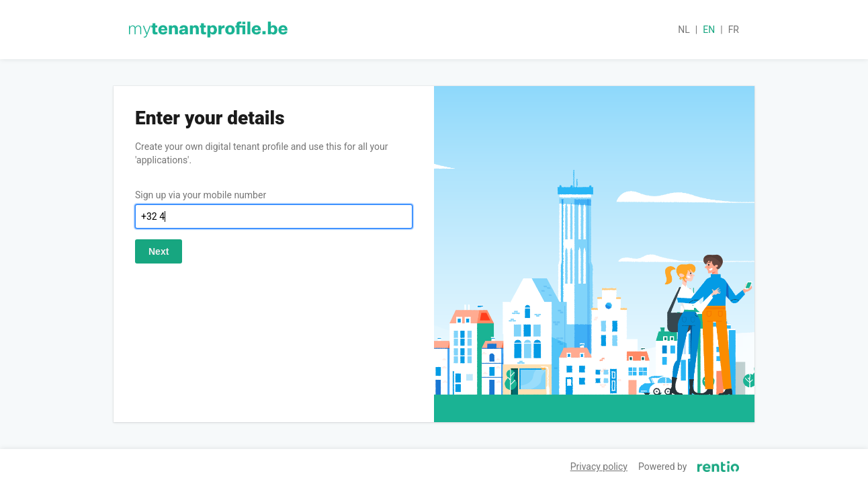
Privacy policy (599, 467)
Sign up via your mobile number (201, 195)
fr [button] (734, 30)
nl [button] (684, 30)
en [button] (709, 30)
